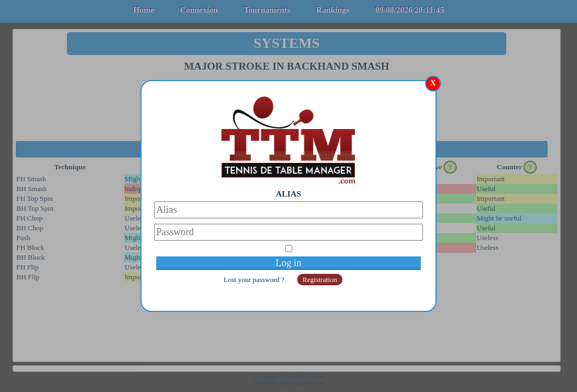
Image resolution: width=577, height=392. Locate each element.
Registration (320, 280)
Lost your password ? (255, 280)
